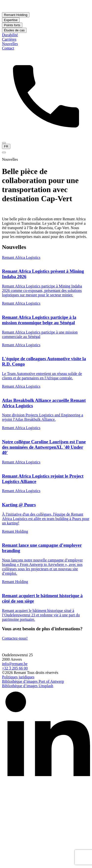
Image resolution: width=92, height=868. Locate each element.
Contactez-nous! (15, 638)
